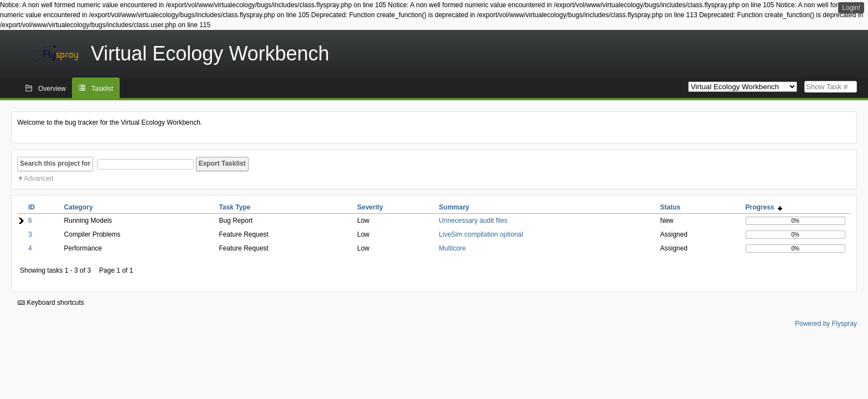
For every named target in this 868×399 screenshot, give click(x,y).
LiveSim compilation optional (481, 234)
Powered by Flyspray (826, 324)
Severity (370, 207)
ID (32, 207)
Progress (764, 207)
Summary (454, 207)
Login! (851, 8)
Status (671, 207)
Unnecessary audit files (473, 221)
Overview (52, 89)
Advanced (38, 178)
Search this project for (55, 163)
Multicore (453, 248)
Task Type (235, 207)
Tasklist (102, 89)
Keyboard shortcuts (51, 303)
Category (79, 207)
